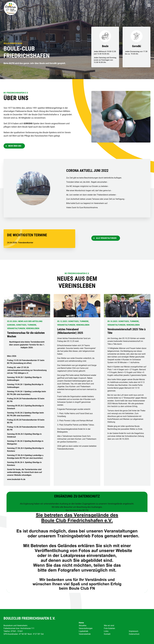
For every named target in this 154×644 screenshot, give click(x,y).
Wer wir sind (109, 626)
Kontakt (107, 634)
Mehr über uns (15, 146)
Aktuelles (83, 626)
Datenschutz (134, 634)
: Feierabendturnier (20, 243)
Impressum (134, 631)
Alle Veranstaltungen (106, 238)
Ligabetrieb (83, 631)
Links (106, 631)
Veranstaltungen (86, 628)
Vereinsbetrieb (85, 634)
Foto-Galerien (109, 628)
